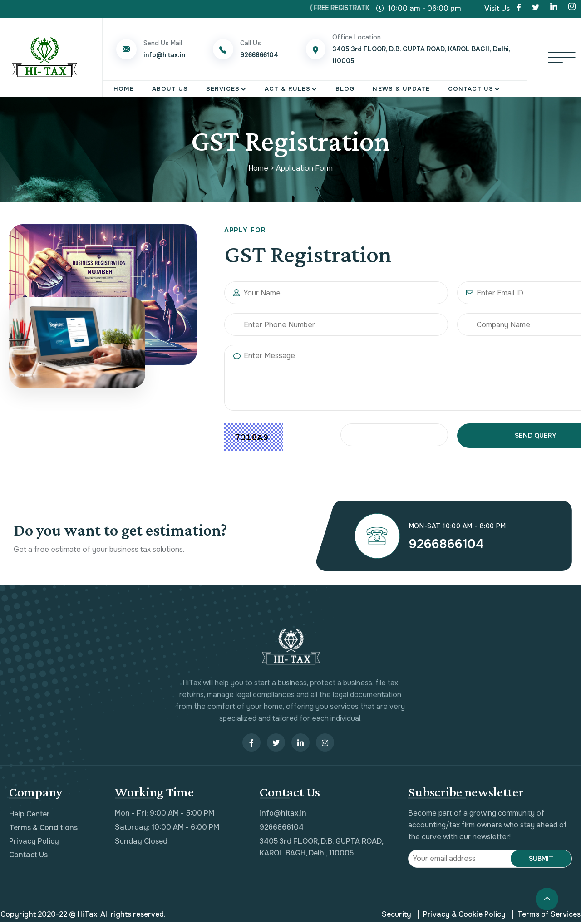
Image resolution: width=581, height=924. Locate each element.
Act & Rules (288, 89)
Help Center (30, 816)
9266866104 (454, 545)
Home (124, 89)
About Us (170, 89)
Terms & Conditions (43, 830)
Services (223, 89)
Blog (345, 89)
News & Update (401, 89)
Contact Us (471, 89)
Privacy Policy (34, 843)
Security (396, 917)
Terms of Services (546, 917)
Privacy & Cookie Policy (462, 917)
